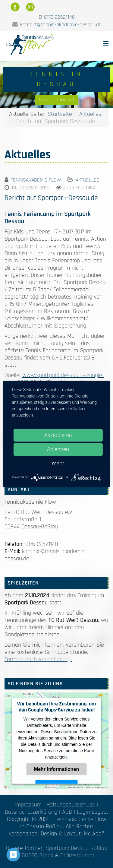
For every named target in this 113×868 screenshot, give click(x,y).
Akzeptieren (58, 435)
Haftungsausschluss (71, 805)
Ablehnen (58, 449)
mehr (58, 463)
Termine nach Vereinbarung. (38, 659)
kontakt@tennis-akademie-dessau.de (61, 25)
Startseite (60, 114)
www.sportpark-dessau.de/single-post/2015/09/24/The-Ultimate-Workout (54, 379)
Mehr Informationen (56, 769)
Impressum (28, 805)
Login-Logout (93, 812)
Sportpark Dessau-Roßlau (76, 848)
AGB (67, 812)
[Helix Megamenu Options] (106, 44)
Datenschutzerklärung (31, 812)
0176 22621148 (59, 17)
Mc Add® (94, 834)
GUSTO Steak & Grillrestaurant (58, 855)
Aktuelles (90, 114)
